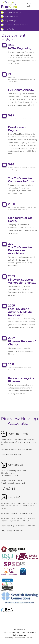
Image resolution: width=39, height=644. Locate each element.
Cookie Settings (20, 629)
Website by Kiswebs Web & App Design (20, 638)
